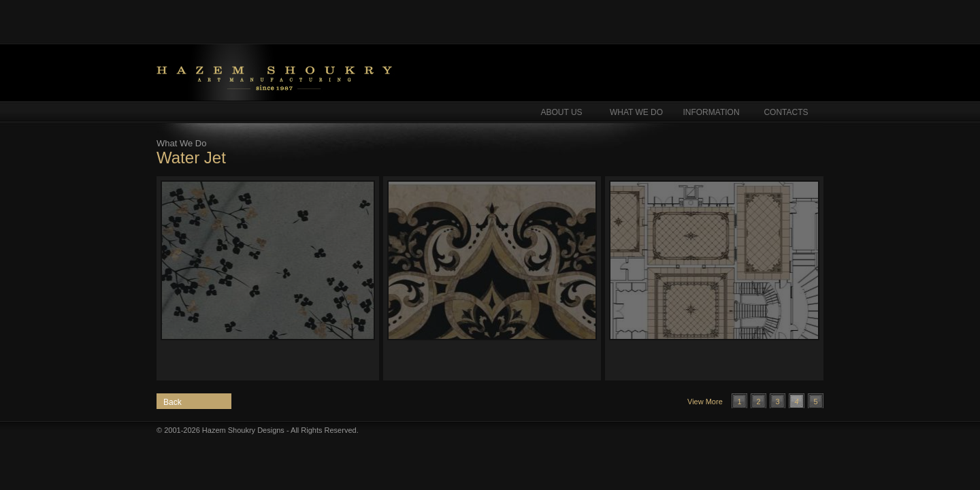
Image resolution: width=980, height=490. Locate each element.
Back (173, 402)
